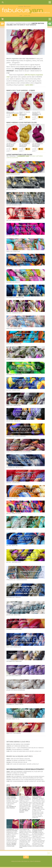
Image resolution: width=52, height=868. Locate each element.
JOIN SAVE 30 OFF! (30, 16)
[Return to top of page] (26, 858)
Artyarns (10, 24)
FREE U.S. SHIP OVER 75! (34, 7)
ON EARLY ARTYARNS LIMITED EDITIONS (25, 158)
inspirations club (23, 24)
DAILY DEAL (14, 16)
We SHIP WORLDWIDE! (13, 7)
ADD (15, 116)
